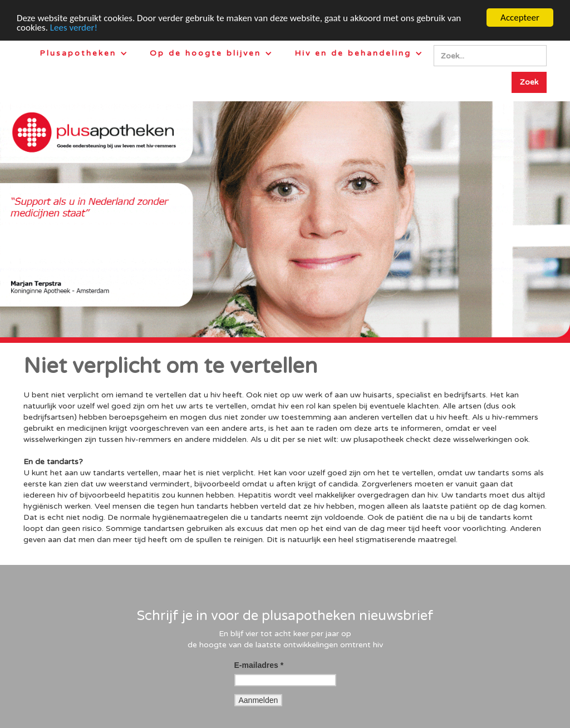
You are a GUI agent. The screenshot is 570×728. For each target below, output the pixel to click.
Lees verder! (74, 28)
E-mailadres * (259, 665)
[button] (83, 53)
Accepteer (520, 18)
